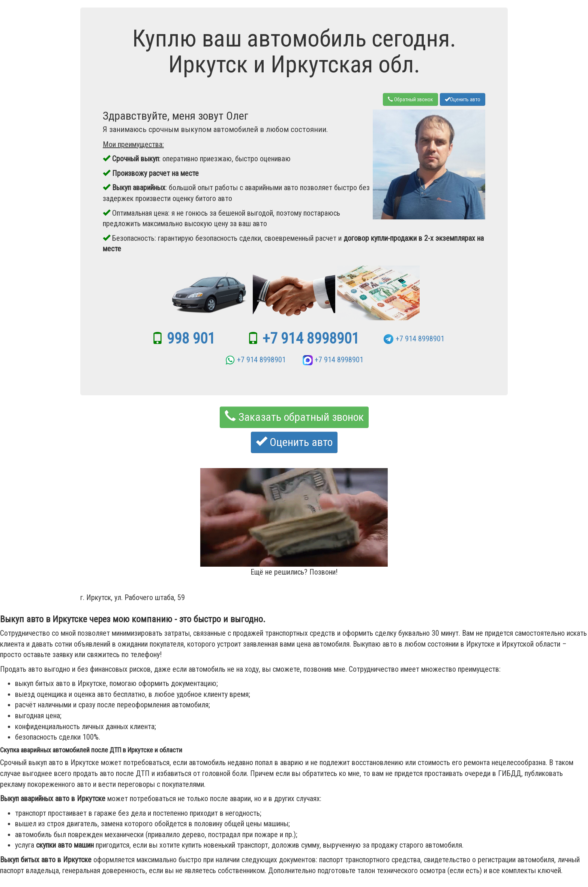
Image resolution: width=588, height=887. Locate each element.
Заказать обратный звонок (294, 417)
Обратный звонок (410, 99)
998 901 (191, 338)
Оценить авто (463, 99)
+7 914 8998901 (311, 338)
